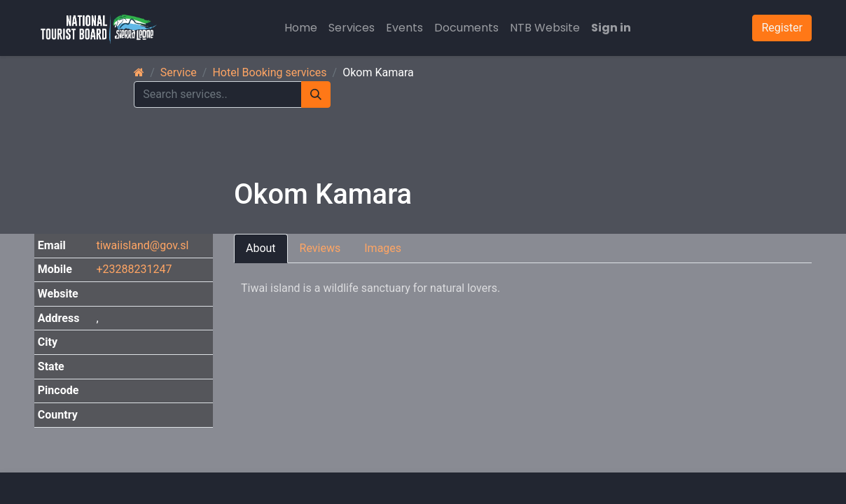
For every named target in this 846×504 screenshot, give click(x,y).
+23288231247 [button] (134, 269)
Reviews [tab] (320, 248)
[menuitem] (301, 28)
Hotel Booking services (269, 72)
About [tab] (261, 248)
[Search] (316, 94)
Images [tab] (383, 248)
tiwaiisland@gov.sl (142, 245)
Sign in (611, 28)
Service (179, 72)
